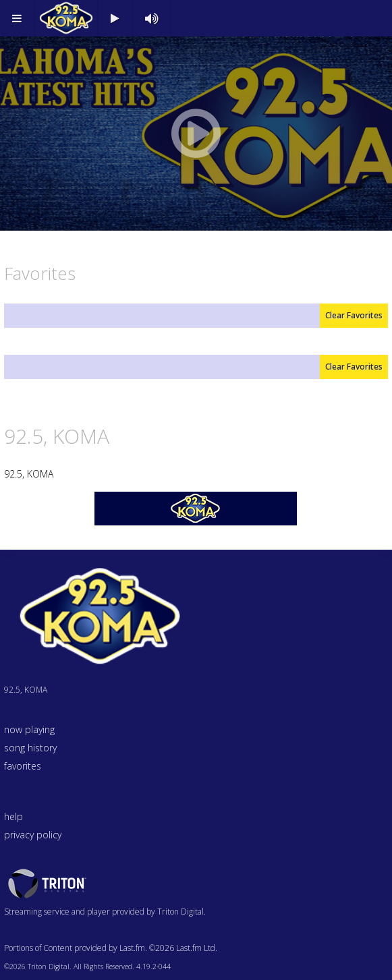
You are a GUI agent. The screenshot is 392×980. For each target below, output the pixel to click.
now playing (29, 729)
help (13, 816)
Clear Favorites (354, 315)
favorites (23, 766)
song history (30, 748)
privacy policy (33, 835)
